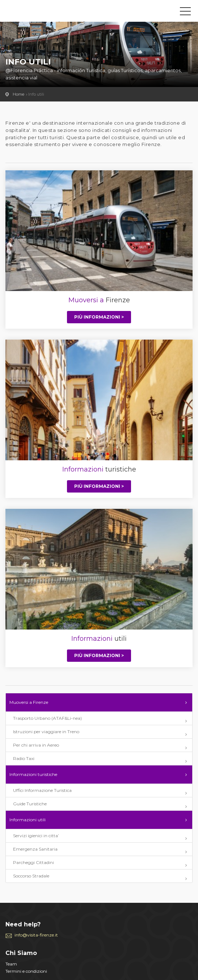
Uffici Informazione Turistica (42, 790)
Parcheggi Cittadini (33, 862)
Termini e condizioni (26, 971)
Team (11, 964)
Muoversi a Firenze (29, 702)
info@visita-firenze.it (36, 935)
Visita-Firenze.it (38, 13)
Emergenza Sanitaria (35, 849)
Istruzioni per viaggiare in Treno (46, 732)
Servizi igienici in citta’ (36, 836)
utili (99, 639)
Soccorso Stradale (31, 876)
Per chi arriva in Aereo (36, 745)
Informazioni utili (28, 820)
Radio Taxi (24, 758)
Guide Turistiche (30, 804)
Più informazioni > (99, 317)
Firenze (99, 300)
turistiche (99, 469)
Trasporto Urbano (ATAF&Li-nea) (47, 718)
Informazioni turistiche (33, 774)
